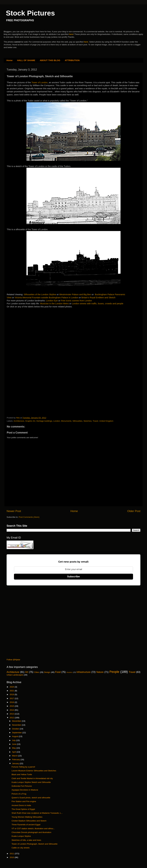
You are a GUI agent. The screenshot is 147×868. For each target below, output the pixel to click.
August (15, 736)
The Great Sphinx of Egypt (23, 809)
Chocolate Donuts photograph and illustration (31, 832)
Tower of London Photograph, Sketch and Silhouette (35, 844)
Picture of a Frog (19, 794)
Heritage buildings (44, 421)
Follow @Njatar (13, 660)
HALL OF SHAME (26, 60)
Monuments (66, 421)
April (14, 752)
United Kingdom (106, 421)
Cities (37, 672)
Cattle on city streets (21, 848)
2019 (12, 694)
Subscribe (73, 577)
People (114, 672)
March (15, 756)
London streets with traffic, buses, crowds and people (98, 304)
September (17, 733)
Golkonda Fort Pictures (22, 786)
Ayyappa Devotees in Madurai (25, 790)
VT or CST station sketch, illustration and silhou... (33, 829)
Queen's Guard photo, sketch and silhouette (31, 798)
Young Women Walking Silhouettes (27, 817)
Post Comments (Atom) (29, 517)
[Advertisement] (29, 330)
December (17, 721)
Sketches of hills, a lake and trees (26, 840)
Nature (100, 672)
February (16, 760)
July (14, 740)
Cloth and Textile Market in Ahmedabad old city (32, 778)
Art (27, 672)
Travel (95, 421)
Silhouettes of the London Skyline (40, 294)
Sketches (88, 421)
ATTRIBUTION (72, 60)
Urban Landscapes (15, 675)
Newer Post (14, 511)
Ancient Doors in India (21, 805)
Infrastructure (83, 672)
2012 (12, 718)
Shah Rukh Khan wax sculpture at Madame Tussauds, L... (37, 813)
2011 (12, 854)
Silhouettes (77, 421)
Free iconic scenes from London (76, 301)
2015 (12, 706)
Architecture (19, 421)
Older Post (134, 511)
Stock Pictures (30, 13)
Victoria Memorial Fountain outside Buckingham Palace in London (46, 298)
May (14, 748)
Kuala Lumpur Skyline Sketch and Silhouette (31, 782)
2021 (12, 691)
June (14, 744)
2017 (12, 698)
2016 (12, 702)
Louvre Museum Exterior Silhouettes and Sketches (34, 771)
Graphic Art (30, 421)
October (16, 729)
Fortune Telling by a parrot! (23, 767)
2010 (12, 857)
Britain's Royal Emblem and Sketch (98, 298)
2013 (12, 714)
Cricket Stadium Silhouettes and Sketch (29, 821)
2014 (12, 710)
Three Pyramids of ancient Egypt (26, 825)
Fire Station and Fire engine (24, 801)
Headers (69, 672)
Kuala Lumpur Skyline (21, 836)
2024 (12, 687)
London (57, 421)
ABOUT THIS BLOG (50, 60)
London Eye (52, 301)
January (16, 763)
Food (58, 672)
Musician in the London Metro (54, 304)
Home (10, 60)
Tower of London (40, 82)
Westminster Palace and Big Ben (75, 294)
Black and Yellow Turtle (22, 774)
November (17, 725)
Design (47, 672)
